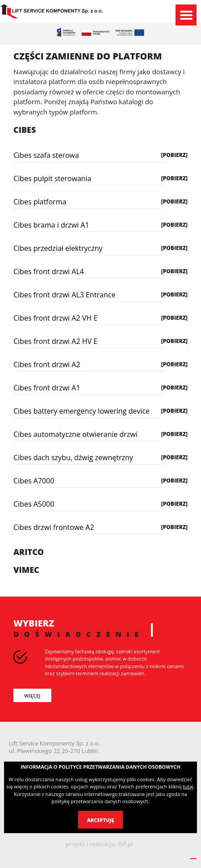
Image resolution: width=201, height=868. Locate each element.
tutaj (188, 786)
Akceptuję (100, 820)
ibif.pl (126, 844)
